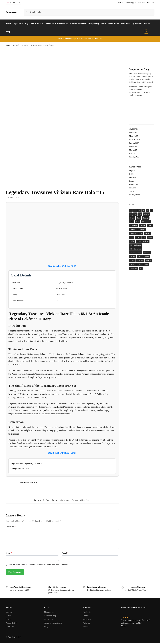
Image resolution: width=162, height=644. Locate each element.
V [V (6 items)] (141, 268)
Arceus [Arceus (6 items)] (147, 214)
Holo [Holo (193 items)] (132, 241)
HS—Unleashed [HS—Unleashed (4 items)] (136, 249)
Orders (8, 616)
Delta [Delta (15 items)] (150, 226)
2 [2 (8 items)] (135, 210)
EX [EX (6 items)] (131, 237)
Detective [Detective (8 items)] (142, 230)
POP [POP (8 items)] (140, 257)
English (132, 171)
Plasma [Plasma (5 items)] (133, 257)
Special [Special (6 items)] (148, 261)
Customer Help (50, 616)
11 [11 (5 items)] (140, 214)
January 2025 (134, 143)
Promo (132, 181)
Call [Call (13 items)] (138, 222)
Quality (9, 619)
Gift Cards (10, 627)
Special (132, 191)
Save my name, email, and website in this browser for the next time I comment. (38, 565)
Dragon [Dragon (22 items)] (147, 233)
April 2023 (133, 153)
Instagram (87, 619)
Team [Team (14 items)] (139, 264)
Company (9, 612)
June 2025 (133, 133)
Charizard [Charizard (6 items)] (134, 226)
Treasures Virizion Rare (81, 500)
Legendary (67, 500)
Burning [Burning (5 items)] (146, 218)
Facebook (87, 612)
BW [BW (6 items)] (132, 222)
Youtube (86, 627)
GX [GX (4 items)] (144, 237)
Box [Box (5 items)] (138, 218)
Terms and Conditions (53, 623)
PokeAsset (11, 12)
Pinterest (86, 623)
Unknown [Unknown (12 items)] (134, 268)
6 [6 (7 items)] (151, 210)
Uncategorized (135, 195)
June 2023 (133, 147)
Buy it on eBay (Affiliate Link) (62, 266)
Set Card (16, 45)
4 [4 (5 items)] (143, 210)
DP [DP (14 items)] (141, 233)
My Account (49, 612)
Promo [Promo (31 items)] (147, 257)
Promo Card (134, 185)
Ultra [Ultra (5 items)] (146, 264)
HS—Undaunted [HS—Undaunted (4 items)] (136, 245)
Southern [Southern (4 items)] (140, 261)
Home (8, 45)
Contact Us (49, 619)
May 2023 (133, 150)
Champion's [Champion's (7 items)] (146, 222)
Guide (131, 174)
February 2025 (135, 140)
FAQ (46, 627)
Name (9, 553)
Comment (11, 527)
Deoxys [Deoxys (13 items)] (133, 230)
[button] (150, 28)
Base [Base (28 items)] (132, 218)
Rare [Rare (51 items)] (132, 261)
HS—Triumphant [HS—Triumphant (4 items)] (143, 241)
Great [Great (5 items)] (138, 237)
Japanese (132, 178)
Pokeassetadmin (29, 483)
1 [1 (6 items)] (131, 210)
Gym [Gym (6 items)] (150, 237)
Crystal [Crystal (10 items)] (142, 226)
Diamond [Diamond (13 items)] (133, 233)
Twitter (86, 616)
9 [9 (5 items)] (131, 214)
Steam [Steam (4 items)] (132, 264)
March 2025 (134, 136)
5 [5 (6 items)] (147, 210)
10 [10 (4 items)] (135, 214)
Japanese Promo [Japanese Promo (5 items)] (136, 253)
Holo (61, 500)
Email (65, 553)
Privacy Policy (11, 623)
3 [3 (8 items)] (139, 210)
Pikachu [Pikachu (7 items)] (147, 253)
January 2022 (134, 157)
